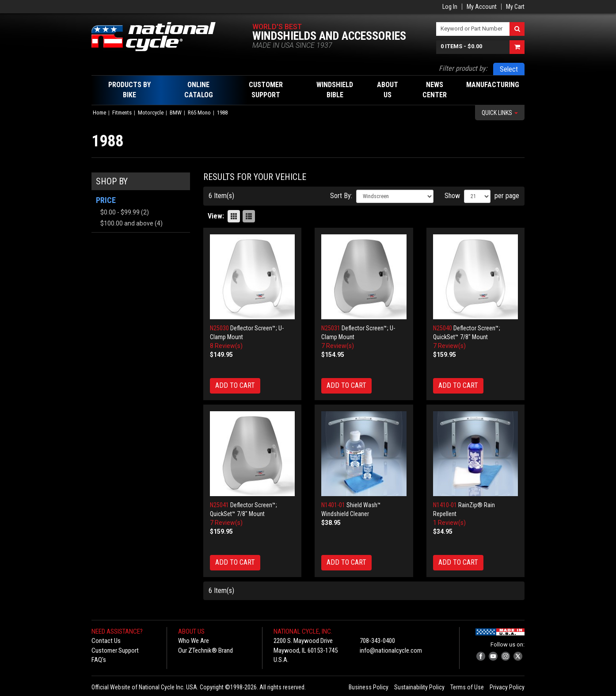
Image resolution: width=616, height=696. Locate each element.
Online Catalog (199, 90)
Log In (450, 7)
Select (509, 69)
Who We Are (194, 641)
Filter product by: (463, 68)
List (249, 216)
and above (127, 223)
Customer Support (115, 650)
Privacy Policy (507, 687)
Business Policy (369, 687)
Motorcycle (151, 113)
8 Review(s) (226, 346)
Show (452, 196)
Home (99, 113)
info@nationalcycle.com (391, 650)
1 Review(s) (449, 523)
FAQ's (99, 660)
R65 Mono (199, 113)
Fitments (122, 113)
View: (216, 216)
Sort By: (341, 196)
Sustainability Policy (419, 687)
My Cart (515, 7)
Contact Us (106, 641)
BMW (176, 113)
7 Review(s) (338, 346)
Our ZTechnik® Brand (205, 650)
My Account (482, 7)
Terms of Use (467, 687)
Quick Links (500, 113)
